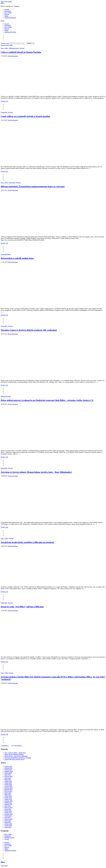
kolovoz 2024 (8, 776)
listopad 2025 (8, 768)
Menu (2, 21)
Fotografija (8, 11)
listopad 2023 (8, 789)
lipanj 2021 (8, 822)
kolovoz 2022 (8, 807)
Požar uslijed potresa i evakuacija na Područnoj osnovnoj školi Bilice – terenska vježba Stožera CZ (47, 400)
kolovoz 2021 (8, 819)
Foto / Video (8, 13)
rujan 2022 (8, 806)
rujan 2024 (8, 775)
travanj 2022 (8, 811)
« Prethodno (4, 746)
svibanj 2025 (8, 770)
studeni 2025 (8, 766)
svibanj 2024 (8, 781)
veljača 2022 (8, 812)
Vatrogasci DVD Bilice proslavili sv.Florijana (18, 758)
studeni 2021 (8, 816)
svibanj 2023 (8, 796)
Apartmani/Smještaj (10, 18)
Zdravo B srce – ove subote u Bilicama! (16, 756)
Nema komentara (13, 56)
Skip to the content (6, 2)
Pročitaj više (4, 101)
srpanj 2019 (8, 827)
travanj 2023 (8, 798)
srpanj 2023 (8, 793)
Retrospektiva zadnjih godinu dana (17, 258)
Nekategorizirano (14, 48)
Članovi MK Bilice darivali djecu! (14, 759)
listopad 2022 (8, 804)
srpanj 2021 (8, 821)
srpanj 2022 (8, 809)
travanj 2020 (8, 826)
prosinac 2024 (9, 771)
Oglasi (6, 16)
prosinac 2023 (9, 788)
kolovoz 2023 (8, 791)
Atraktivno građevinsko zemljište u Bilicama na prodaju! (28, 542)
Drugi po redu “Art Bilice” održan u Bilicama (22, 607)
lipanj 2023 (8, 794)
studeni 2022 (8, 803)
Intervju (7, 14)
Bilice (2, 3)
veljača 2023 (8, 799)
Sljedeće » (19, 746)
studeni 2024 (8, 773)
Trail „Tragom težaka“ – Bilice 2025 (15, 753)
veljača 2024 (8, 784)
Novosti (7, 9)
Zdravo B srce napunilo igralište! (14, 754)
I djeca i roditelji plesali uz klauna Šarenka (21, 52)
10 (15, 746)
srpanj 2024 (8, 778)
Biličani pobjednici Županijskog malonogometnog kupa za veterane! (33, 186)
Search (29, 43)
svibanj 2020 (8, 824)
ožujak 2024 (8, 783)
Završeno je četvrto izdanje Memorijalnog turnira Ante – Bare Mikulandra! (36, 472)
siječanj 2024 (8, 786)
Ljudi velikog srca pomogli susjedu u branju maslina (25, 116)
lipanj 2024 (8, 779)
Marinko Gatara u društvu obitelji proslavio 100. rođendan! (29, 330)
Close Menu (4, 866)
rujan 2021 (8, 817)
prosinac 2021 (9, 814)
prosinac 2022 (9, 801)
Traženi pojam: (5, 43)
